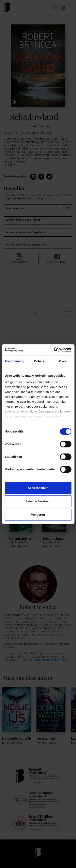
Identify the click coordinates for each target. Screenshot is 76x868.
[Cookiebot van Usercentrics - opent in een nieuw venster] (54, 350)
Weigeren (38, 514)
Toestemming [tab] (15, 361)
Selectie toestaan (38, 501)
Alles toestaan (38, 488)
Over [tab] (63, 361)
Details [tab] (39, 361)
